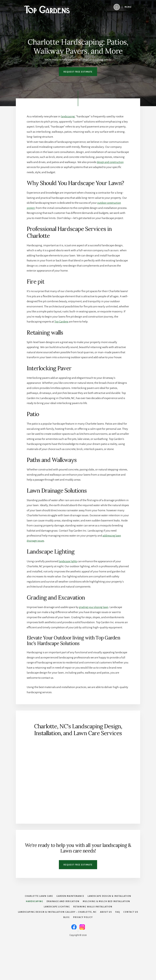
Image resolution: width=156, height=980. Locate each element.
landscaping (68, 116)
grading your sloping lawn (95, 607)
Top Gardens (62, 322)
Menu (128, 7)
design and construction (111, 162)
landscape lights (68, 561)
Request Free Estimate (78, 72)
